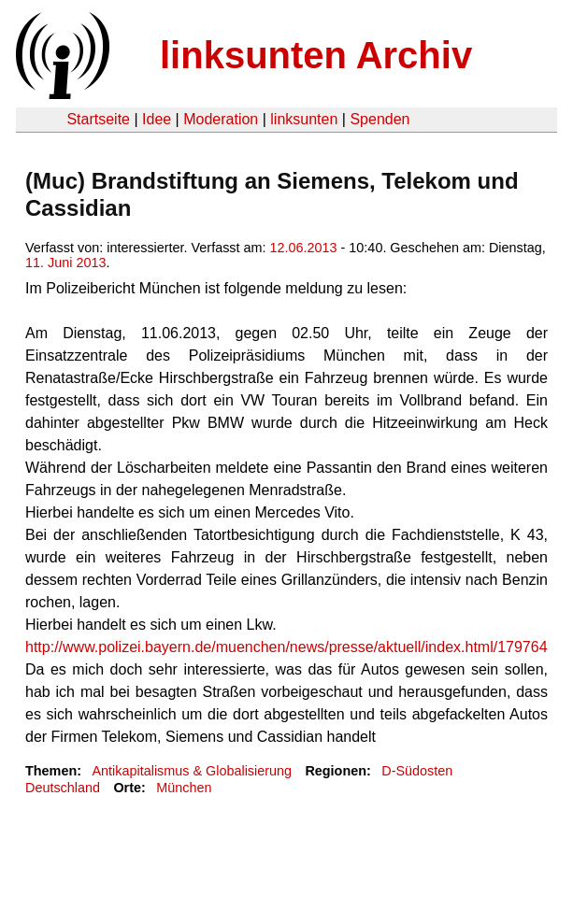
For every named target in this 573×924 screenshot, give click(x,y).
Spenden (380, 119)
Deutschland (63, 788)
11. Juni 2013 (65, 263)
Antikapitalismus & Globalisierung (192, 771)
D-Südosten (417, 771)
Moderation (221, 119)
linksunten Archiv (316, 55)
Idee (157, 119)
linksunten (304, 119)
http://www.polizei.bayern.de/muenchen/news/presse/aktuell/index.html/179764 (286, 647)
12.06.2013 (304, 248)
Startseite (98, 119)
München (184, 788)
